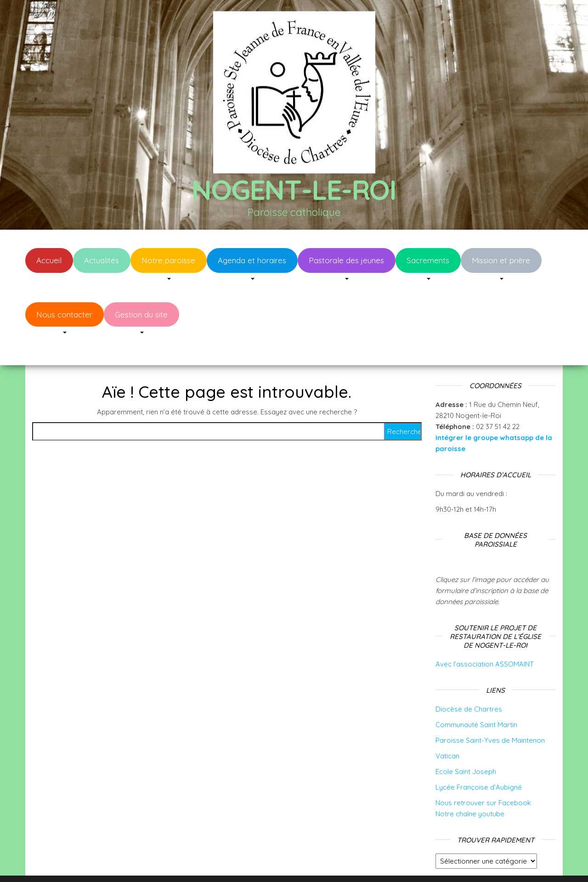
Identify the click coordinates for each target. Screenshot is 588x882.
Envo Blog (367, 862)
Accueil (49, 260)
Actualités (102, 260)
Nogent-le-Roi (294, 189)
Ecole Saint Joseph (466, 744)
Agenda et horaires (252, 260)
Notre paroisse (168, 260)
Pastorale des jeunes (346, 260)
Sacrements (428, 260)
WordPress (300, 862)
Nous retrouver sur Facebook (483, 775)
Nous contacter (64, 314)
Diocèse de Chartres (469, 681)
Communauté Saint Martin (476, 697)
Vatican (447, 728)
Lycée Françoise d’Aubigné (479, 760)
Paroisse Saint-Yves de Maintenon (490, 713)
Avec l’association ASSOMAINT (485, 636)
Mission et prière (501, 260)
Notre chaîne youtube (470, 786)
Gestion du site (141, 314)
